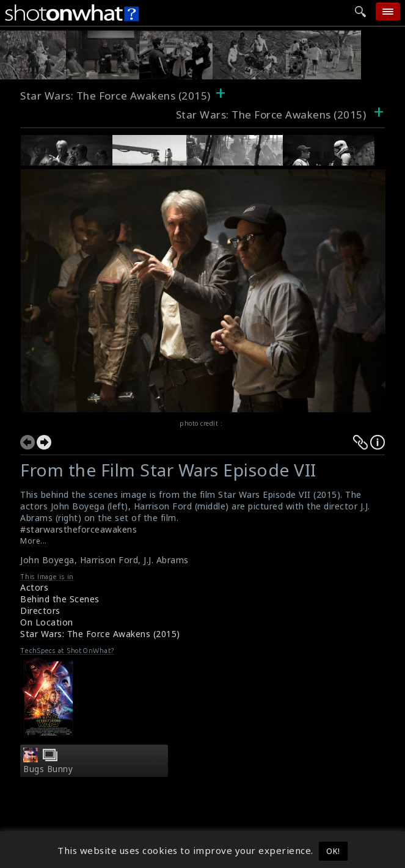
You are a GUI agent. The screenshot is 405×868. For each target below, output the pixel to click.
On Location (47, 622)
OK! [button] (333, 851)
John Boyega (47, 560)
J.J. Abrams (166, 560)
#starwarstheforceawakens (78, 529)
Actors (34, 587)
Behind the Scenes (60, 599)
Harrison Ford (109, 560)
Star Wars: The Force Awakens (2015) (115, 96)
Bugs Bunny (48, 769)
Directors (40, 611)
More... (34, 541)
